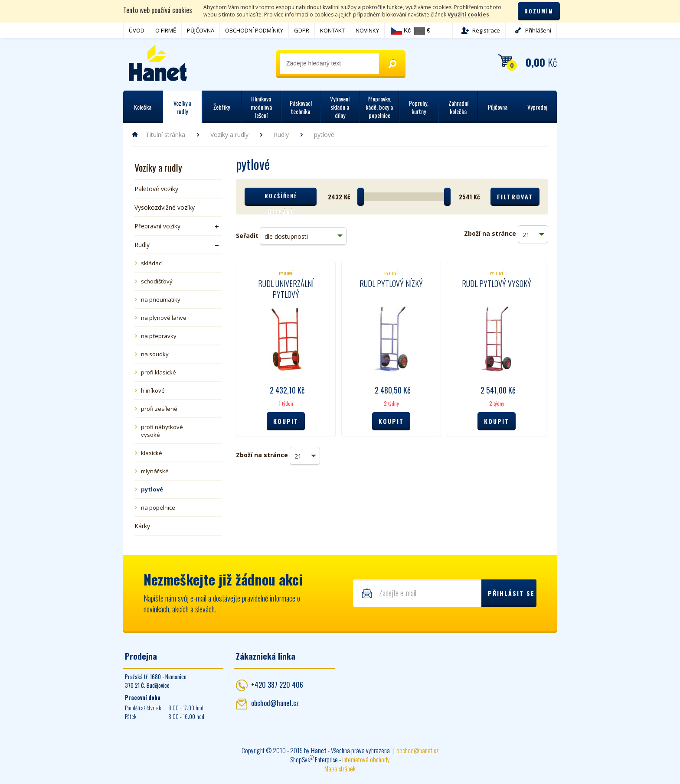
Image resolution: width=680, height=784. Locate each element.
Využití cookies (468, 15)
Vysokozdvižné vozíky (165, 207)
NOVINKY (367, 30)
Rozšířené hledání (281, 199)
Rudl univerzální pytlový (286, 289)
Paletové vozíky (156, 189)
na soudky (155, 354)
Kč (401, 31)
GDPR (302, 30)
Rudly (281, 135)
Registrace (486, 30)
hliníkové (153, 390)
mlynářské (155, 471)
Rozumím (539, 11)
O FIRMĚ (166, 30)
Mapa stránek (340, 768)
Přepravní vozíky (157, 226)
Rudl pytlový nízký (391, 283)
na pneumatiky (161, 299)
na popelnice (158, 507)
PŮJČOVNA (201, 30)
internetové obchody (366, 759)
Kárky (142, 526)
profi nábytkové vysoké (162, 431)
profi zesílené (159, 409)
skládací (152, 263)
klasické (152, 453)
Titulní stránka (165, 135)
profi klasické (159, 372)
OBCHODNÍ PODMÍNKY (254, 30)
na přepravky (159, 336)
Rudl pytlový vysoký (497, 283)
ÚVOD (137, 30)
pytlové (152, 489)
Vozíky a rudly (229, 135)
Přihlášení (538, 30)
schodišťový (157, 281)
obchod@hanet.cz (275, 703)
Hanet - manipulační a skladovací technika (158, 63)
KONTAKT (332, 30)
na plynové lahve (164, 318)
